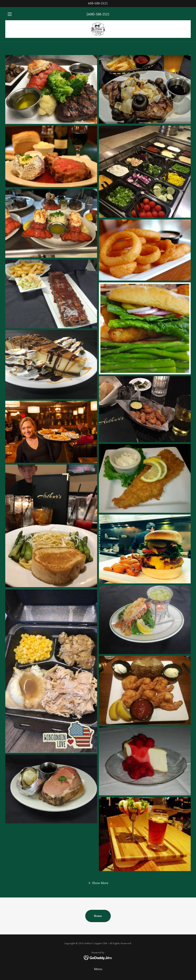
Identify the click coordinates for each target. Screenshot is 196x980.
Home (98, 916)
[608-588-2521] (98, 4)
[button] (19, 14)
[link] (98, 29)
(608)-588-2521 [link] (98, 14)
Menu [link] (98, 969)
